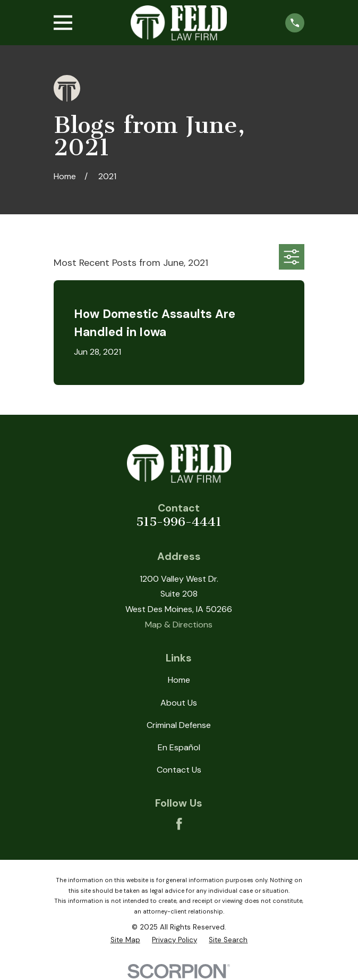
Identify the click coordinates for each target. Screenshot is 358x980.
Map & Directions (179, 625)
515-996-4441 (179, 522)
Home (179, 680)
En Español (179, 747)
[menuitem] (125, 940)
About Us (179, 703)
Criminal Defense (179, 725)
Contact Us (179, 770)
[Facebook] (179, 824)
